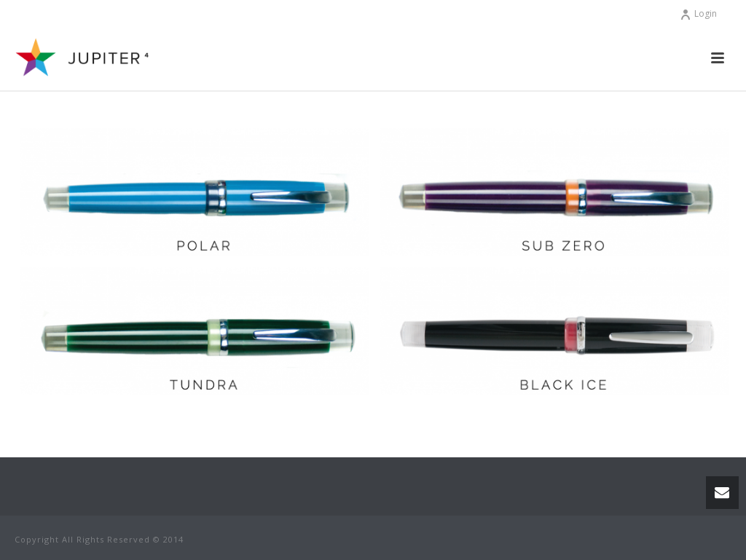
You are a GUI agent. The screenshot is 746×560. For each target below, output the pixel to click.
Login (698, 13)
